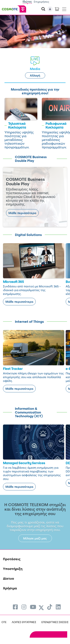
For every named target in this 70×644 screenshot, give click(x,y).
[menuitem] (15, 607)
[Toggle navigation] (64, 8)
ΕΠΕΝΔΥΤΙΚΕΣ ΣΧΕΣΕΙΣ (55, 622)
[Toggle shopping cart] (57, 9)
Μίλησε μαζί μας (35, 538)
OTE (4, 622)
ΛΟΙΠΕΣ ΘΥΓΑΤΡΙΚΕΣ (24, 622)
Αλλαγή (35, 75)
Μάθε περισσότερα (22, 213)
